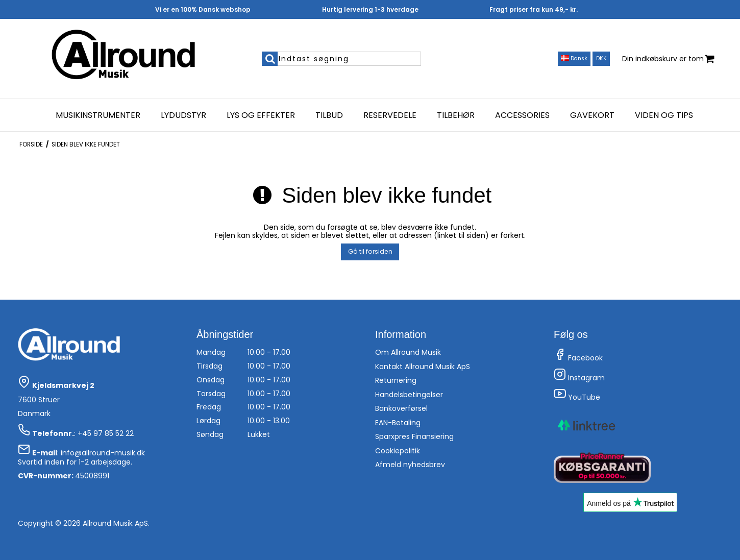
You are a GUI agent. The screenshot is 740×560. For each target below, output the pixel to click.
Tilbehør (456, 115)
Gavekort (592, 115)
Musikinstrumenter (98, 115)
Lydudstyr (183, 115)
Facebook (578, 358)
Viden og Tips (664, 115)
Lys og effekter (261, 115)
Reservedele (390, 115)
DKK (601, 58)
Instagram (579, 378)
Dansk (574, 58)
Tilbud (329, 115)
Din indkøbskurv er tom (668, 59)
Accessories (522, 115)
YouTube (577, 397)
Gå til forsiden (370, 251)
